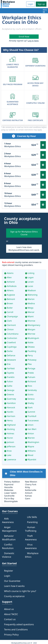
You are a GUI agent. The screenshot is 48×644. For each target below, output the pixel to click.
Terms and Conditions (16, 629)
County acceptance (14, 596)
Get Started (9, 563)
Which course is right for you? (20, 591)
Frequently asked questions (19, 624)
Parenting (32, 522)
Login (31, 4)
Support (7, 602)
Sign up (41, 4)
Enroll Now (24, 37)
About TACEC (11, 614)
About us (9, 609)
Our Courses (10, 511)
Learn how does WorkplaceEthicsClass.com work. (24, 249)
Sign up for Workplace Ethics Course (24, 233)
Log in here (33, 41)
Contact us (10, 619)
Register (9, 571)
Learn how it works (14, 586)
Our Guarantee (12, 581)
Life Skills (32, 517)
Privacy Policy (11, 635)
